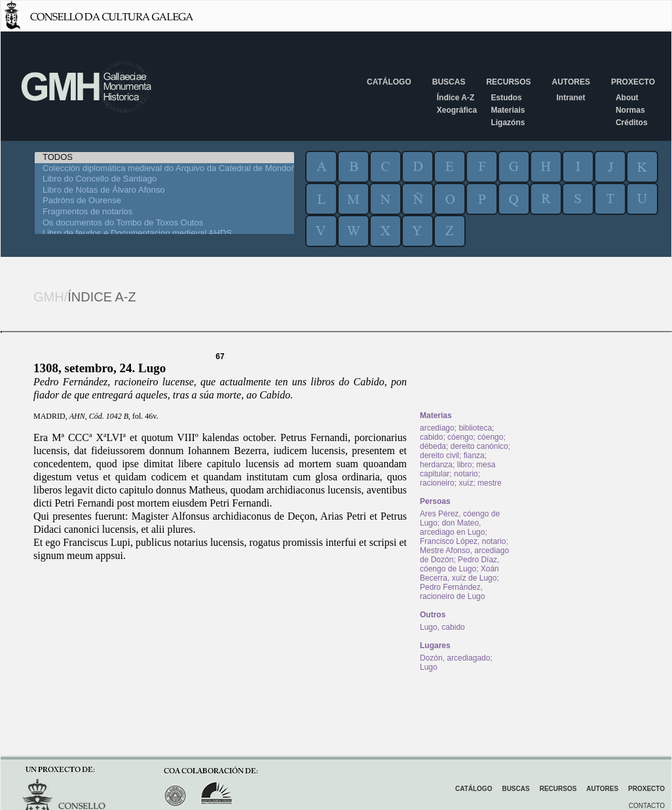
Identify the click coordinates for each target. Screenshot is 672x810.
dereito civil (439, 455)
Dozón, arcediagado (455, 658)
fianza (474, 455)
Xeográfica (457, 110)
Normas (630, 110)
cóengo (460, 437)
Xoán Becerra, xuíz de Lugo (459, 573)
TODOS (164, 158)
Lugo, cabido (442, 627)
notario (466, 474)
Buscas (449, 82)
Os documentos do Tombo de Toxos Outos (164, 223)
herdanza (436, 465)
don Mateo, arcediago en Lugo (452, 528)
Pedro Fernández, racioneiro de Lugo (452, 592)
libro (465, 465)
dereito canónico (479, 446)
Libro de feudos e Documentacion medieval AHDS (164, 234)
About (627, 98)
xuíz (466, 483)
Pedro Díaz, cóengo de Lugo (459, 564)
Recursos (508, 82)
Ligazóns (508, 123)
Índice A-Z (456, 98)
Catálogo (389, 82)
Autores (570, 82)
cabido (431, 437)
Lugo (429, 667)
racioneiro (437, 483)
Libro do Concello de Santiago (164, 179)
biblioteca (475, 428)
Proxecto (633, 82)
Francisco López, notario (463, 541)
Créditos (632, 123)
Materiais (508, 110)
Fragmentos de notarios (164, 212)
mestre (490, 483)
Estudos (506, 98)
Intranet (570, 98)
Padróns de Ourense (164, 201)
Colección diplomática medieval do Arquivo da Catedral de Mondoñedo (164, 169)
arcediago (437, 428)
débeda (433, 446)
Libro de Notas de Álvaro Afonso (164, 190)
